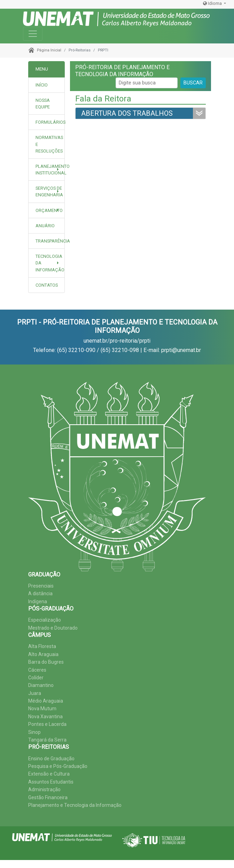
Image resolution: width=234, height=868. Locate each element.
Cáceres (37, 670)
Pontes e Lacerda (47, 724)
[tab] (46, 104)
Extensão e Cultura (49, 774)
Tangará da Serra (47, 740)
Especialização (45, 620)
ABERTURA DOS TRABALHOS (127, 113)
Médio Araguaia (46, 701)
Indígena (38, 601)
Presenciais (41, 586)
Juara (35, 693)
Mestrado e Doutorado (53, 628)
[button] (46, 170)
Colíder (36, 678)
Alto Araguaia (43, 654)
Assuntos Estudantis (51, 782)
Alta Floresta (42, 646)
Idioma (213, 3)
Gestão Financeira (48, 797)
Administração (44, 789)
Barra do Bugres (46, 662)
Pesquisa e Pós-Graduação (58, 766)
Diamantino (41, 685)
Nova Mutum (42, 709)
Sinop (34, 732)
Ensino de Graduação (51, 759)
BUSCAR (193, 83)
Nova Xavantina (45, 716)
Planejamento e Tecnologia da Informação (75, 805)
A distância (40, 593)
